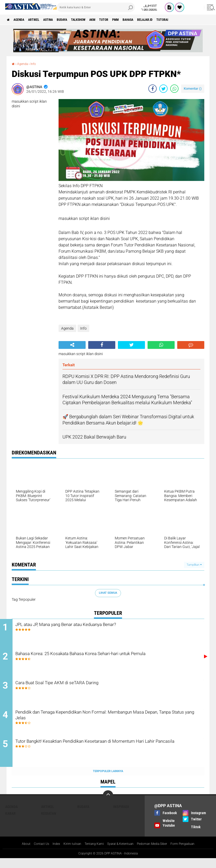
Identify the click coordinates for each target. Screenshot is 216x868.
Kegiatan (49, 823)
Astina (61, 20)
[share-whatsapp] (174, 89)
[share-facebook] (153, 89)
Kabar (10, 823)
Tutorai (206, 20)
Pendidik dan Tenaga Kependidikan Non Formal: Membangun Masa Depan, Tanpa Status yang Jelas (113, 723)
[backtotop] (108, 805)
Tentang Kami (91, 853)
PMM (147, 20)
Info (36, 64)
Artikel (42, 20)
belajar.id (184, 20)
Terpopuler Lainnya (108, 781)
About (14, 853)
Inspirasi (121, 816)
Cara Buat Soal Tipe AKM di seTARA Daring (83, 688)
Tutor (132, 20)
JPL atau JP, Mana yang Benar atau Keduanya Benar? (96, 625)
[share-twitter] (163, 89)
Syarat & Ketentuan (121, 853)
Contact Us (32, 853)
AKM (117, 20)
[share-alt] (72, 345)
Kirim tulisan (66, 853)
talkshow (99, 20)
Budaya (78, 20)
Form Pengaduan (193, 853)
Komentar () (193, 89)
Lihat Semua (108, 593)
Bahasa (163, 20)
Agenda (23, 20)
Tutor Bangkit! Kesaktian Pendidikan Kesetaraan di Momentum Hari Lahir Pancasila (113, 755)
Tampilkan (194, 565)
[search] (96, 7)
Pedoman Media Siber (158, 853)
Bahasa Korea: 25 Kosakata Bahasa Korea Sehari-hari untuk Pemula (104, 660)
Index (48, 853)
